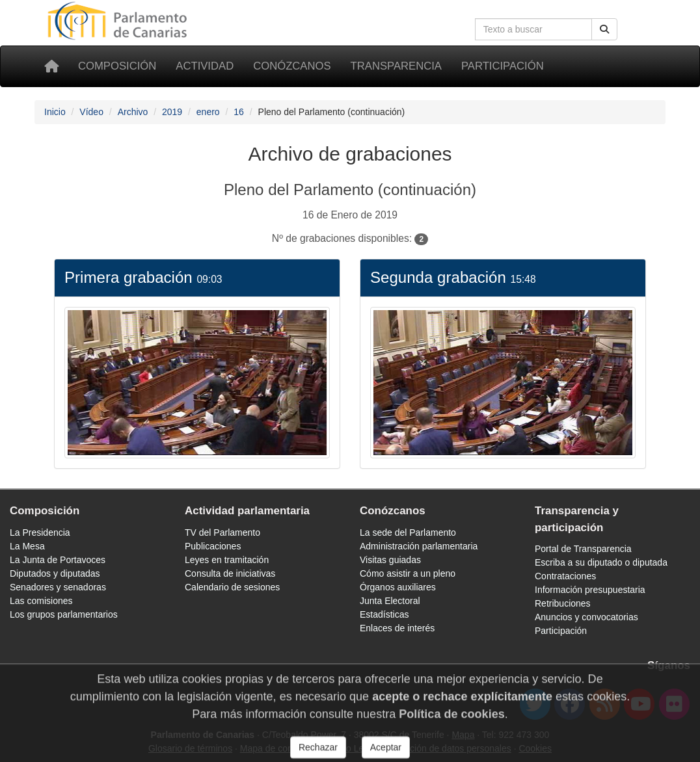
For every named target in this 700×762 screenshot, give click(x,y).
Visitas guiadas (390, 560)
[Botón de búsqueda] (604, 29)
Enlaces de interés (397, 628)
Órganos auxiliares (398, 587)
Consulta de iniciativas (230, 573)
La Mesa (27, 546)
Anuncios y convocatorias (586, 617)
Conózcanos (292, 66)
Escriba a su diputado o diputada (601, 562)
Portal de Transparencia (583, 549)
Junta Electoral (390, 601)
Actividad (205, 66)
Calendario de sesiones (232, 587)
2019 (172, 112)
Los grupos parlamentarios (64, 614)
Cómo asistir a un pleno (408, 573)
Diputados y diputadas (55, 573)
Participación (503, 66)
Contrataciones (565, 576)
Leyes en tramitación (227, 560)
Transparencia (396, 66)
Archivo (133, 112)
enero (208, 112)
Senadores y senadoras (58, 587)
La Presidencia (40, 532)
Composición (117, 66)
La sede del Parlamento (408, 532)
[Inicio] (51, 66)
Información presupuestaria (590, 590)
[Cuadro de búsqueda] (533, 29)
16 (239, 112)
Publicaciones (213, 546)
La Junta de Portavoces (58, 560)
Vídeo (91, 112)
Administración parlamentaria (419, 546)
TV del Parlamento (222, 532)
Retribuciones (563, 603)
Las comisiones (41, 601)
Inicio (55, 112)
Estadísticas (384, 614)
